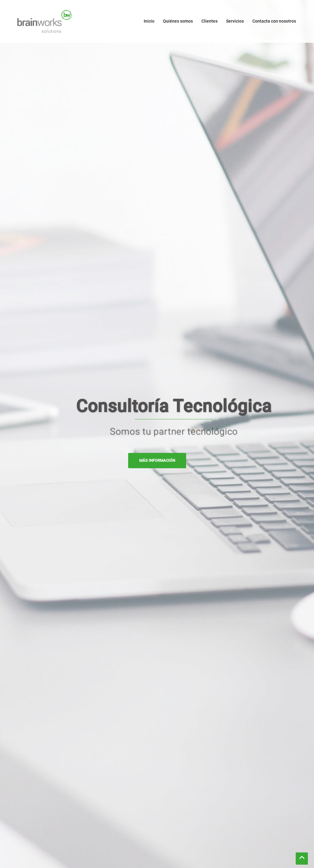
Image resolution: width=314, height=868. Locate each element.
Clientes (209, 21)
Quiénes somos (178, 21)
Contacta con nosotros (274, 21)
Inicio (149, 21)
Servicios (235, 21)
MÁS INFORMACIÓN (157, 460)
